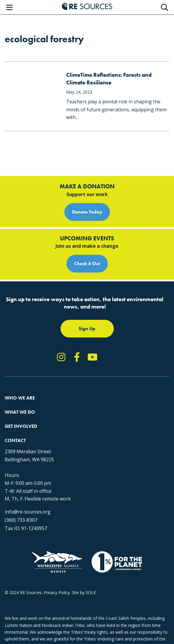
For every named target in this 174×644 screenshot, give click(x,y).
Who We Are (20, 398)
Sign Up (87, 328)
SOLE (91, 592)
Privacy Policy (57, 592)
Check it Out (87, 264)
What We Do (20, 412)
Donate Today (87, 212)
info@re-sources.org (28, 512)
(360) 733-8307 (21, 520)
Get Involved (21, 426)
